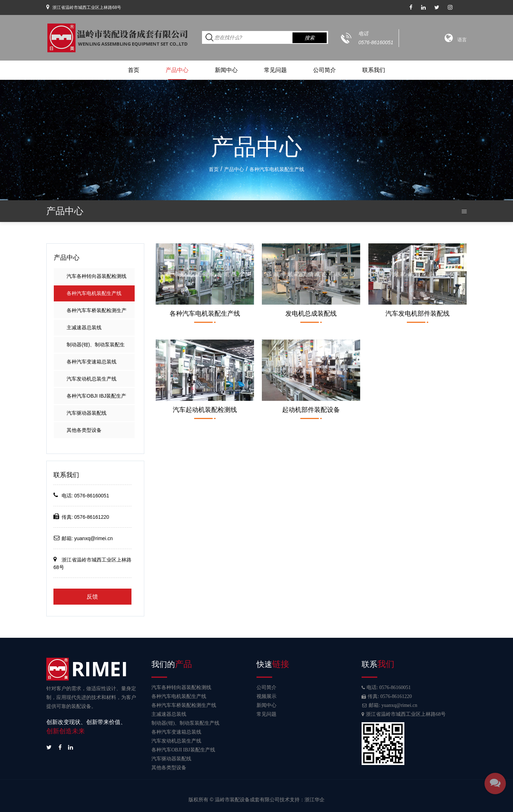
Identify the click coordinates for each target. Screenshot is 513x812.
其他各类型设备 (84, 430)
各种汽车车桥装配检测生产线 (97, 313)
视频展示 (266, 696)
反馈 (92, 597)
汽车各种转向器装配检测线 (97, 276)
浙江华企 (315, 800)
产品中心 (177, 70)
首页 (134, 70)
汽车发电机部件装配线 (418, 314)
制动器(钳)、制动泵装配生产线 (96, 347)
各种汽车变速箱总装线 (92, 362)
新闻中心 (226, 70)
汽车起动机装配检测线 (205, 410)
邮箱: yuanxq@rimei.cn (389, 705)
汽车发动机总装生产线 (92, 379)
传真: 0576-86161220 (387, 696)
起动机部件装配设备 (311, 410)
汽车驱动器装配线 (87, 413)
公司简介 (325, 70)
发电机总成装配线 (311, 314)
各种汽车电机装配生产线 (94, 293)
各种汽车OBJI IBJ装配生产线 (96, 399)
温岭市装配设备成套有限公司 (247, 800)
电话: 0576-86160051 (386, 687)
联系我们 (374, 70)
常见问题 (275, 70)
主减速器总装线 (84, 327)
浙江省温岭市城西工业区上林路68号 (404, 714)
